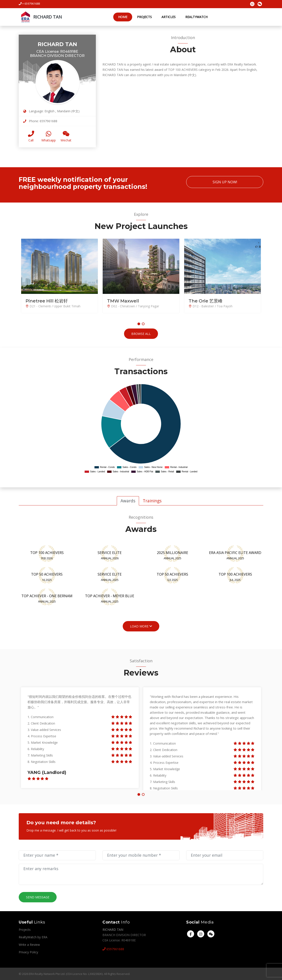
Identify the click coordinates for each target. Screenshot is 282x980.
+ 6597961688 (29, 4)
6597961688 (113, 949)
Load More (141, 626)
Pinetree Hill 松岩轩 (47, 301)
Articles (168, 17)
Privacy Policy (28, 952)
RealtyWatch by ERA (33, 937)
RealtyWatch (196, 17)
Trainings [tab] (152, 501)
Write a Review (29, 945)
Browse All (141, 334)
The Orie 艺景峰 (206, 301)
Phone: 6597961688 (40, 121)
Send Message (38, 897)
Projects (144, 17)
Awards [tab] (128, 501)
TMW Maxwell (123, 301)
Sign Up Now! (225, 182)
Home (122, 17)
